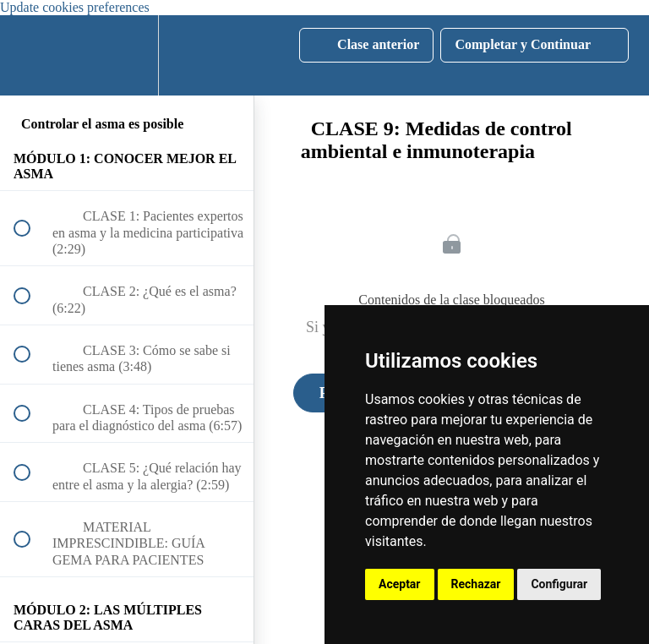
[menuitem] (127, 55)
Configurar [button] (559, 584)
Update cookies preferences (75, 7)
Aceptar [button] (400, 584)
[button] (31, 55)
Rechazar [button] (476, 584)
